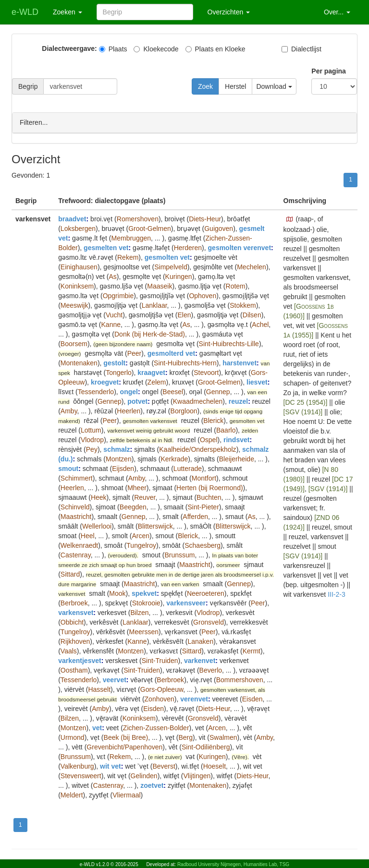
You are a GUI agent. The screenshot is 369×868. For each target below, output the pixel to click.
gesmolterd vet (172, 353)
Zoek (205, 86)
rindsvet (236, 439)
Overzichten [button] (229, 12)
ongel (129, 391)
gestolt (114, 362)
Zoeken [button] (68, 12)
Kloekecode (156, 49)
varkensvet (76, 612)
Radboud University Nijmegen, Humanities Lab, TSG (233, 864)
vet (97, 727)
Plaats (113, 49)
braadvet (72, 218)
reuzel (238, 401)
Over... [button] (337, 12)
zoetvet (152, 785)
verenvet (194, 699)
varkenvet (200, 660)
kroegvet (105, 382)
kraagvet (151, 372)
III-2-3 (337, 594)
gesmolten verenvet (240, 247)
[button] (290, 219)
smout (68, 468)
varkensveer (186, 603)
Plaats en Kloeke (215, 49)
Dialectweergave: (69, 48)
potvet (137, 401)
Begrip (28, 86)
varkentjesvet (80, 660)
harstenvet (240, 362)
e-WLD (25, 12)
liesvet (257, 382)
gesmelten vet (106, 247)
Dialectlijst (301, 49)
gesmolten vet (167, 257)
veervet (115, 679)
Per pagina (329, 71)
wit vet (111, 766)
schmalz (117, 449)
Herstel (235, 86)
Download (274, 86)
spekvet (144, 593)
